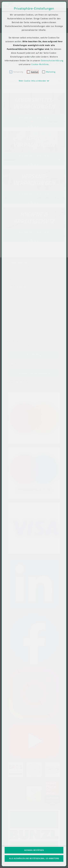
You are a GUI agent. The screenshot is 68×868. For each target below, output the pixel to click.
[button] (34, 81)
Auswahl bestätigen (34, 850)
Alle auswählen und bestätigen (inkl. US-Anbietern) (34, 858)
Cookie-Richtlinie (40, 64)
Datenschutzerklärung (52, 60)
